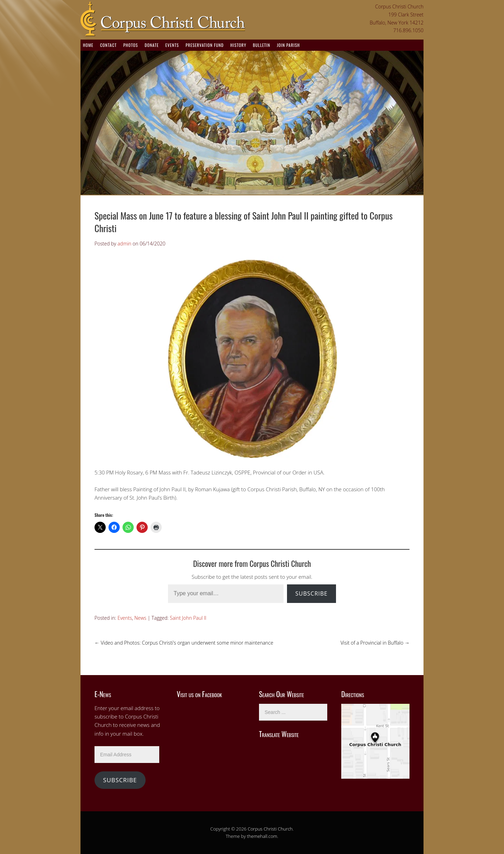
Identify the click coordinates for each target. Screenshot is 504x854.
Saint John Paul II (188, 618)
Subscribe (311, 593)
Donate (152, 45)
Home (88, 45)
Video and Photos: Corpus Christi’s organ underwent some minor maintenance (184, 643)
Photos (131, 45)
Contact (108, 45)
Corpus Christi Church (270, 829)
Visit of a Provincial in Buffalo (375, 643)
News (140, 618)
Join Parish (288, 45)
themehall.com (262, 836)
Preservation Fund (205, 45)
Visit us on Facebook (199, 694)
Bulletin (262, 45)
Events (172, 45)
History (238, 45)
